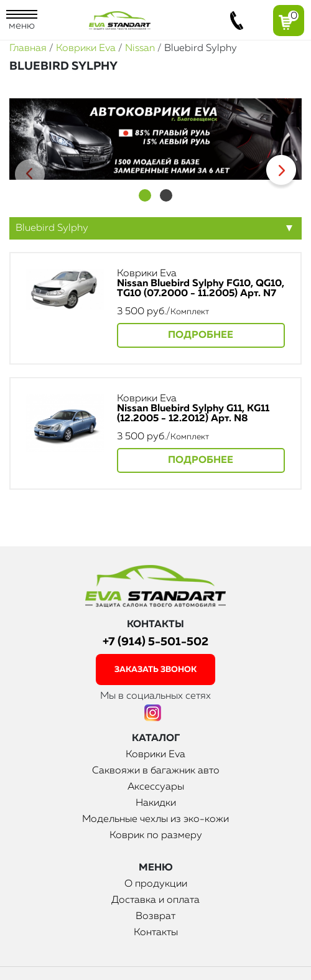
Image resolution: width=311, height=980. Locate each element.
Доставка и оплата (155, 900)
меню (22, 21)
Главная (28, 49)
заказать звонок (155, 670)
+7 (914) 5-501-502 (155, 642)
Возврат (155, 917)
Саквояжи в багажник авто (156, 771)
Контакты (156, 933)
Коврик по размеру (156, 836)
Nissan (140, 49)
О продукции (156, 884)
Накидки (156, 803)
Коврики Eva (86, 49)
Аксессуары (156, 787)
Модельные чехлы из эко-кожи (155, 819)
